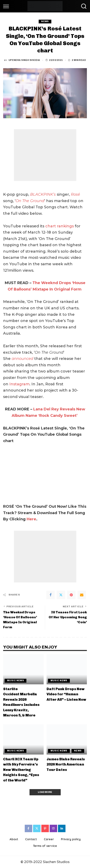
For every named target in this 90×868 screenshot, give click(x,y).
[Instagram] (53, 828)
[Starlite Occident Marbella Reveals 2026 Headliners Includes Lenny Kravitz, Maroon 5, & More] (23, 669)
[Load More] (45, 792)
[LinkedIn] (62, 828)
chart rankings (60, 226)
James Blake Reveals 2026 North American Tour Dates (66, 764)
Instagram (19, 384)
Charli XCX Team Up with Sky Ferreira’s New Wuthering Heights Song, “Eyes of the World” (21, 770)
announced (22, 359)
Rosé (75, 194)
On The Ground (30, 201)
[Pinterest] (71, 595)
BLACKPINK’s (43, 194)
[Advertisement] (45, 155)
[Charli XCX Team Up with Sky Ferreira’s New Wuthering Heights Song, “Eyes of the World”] (23, 739)
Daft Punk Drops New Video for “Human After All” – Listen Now (66, 694)
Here (31, 519)
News (45, 21)
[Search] (83, 6)
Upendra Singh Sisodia (24, 60)
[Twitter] (61, 595)
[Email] (82, 595)
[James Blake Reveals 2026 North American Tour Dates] (67, 739)
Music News (15, 681)
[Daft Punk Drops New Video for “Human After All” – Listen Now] (67, 669)
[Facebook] (51, 595)
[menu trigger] (7, 6)
